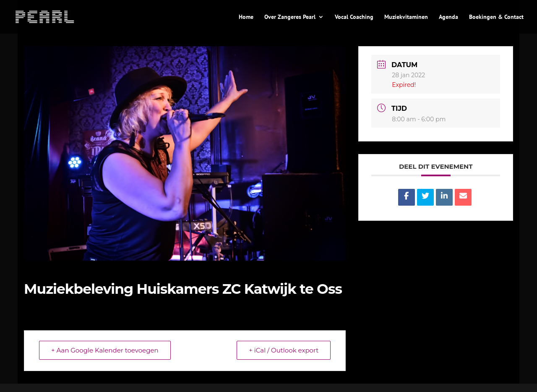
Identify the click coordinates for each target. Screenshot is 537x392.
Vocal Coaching (354, 17)
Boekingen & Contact (496, 17)
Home (246, 17)
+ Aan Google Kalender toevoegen (105, 350)
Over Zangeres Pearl (290, 17)
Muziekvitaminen (406, 17)
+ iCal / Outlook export (284, 350)
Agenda (448, 17)
